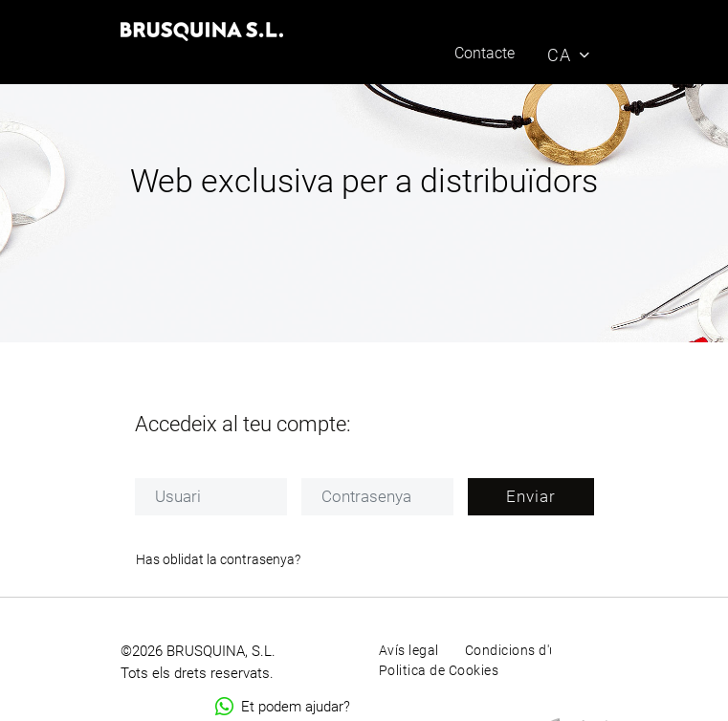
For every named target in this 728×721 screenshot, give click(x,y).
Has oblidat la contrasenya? (218, 559)
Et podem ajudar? (283, 707)
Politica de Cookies (439, 670)
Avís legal (409, 650)
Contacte (485, 53)
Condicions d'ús (515, 650)
